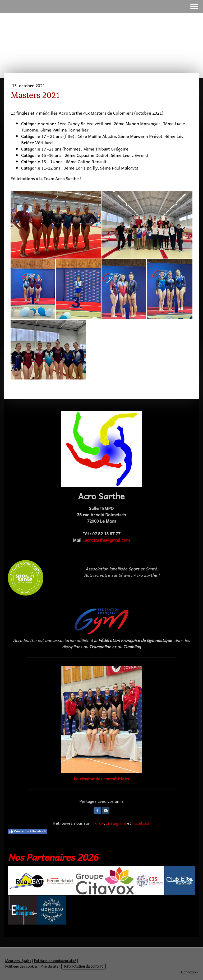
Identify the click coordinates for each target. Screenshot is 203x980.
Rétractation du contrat (84, 966)
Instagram (116, 823)
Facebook (141, 823)
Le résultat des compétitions (101, 779)
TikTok (97, 823)
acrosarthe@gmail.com (107, 540)
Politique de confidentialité (55, 961)
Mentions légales (18, 961)
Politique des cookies (22, 966)
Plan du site (50, 966)
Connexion (189, 972)
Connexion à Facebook (27, 831)
